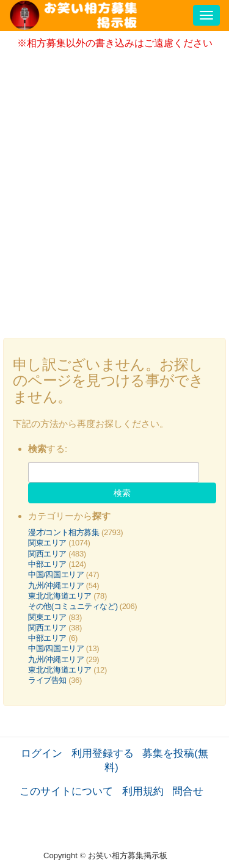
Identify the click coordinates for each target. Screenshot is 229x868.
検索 (122, 493)
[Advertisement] (114, 190)
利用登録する (103, 753)
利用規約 (143, 791)
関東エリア (47, 543)
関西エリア (47, 554)
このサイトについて (66, 791)
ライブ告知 (47, 680)
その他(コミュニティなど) (73, 606)
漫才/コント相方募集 (64, 532)
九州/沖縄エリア (56, 585)
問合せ (188, 791)
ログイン (42, 753)
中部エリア (47, 564)
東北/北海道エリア (60, 596)
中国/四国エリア (56, 574)
